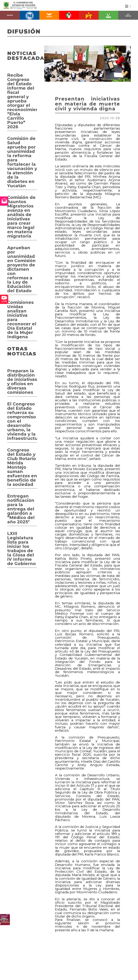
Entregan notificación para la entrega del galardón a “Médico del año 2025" (21, 509)
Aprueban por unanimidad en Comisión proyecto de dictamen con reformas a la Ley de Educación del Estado (21, 269)
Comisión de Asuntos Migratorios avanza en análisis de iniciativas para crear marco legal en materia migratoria (21, 217)
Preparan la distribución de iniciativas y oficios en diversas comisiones (22, 382)
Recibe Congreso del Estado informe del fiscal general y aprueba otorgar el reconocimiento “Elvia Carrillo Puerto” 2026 (22, 101)
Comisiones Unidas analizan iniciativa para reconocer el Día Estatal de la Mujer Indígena (22, 320)
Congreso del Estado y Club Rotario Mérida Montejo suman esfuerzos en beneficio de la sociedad (22, 467)
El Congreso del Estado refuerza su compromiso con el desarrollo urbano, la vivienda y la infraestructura (22, 421)
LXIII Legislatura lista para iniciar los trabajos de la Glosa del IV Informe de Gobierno (21, 548)
